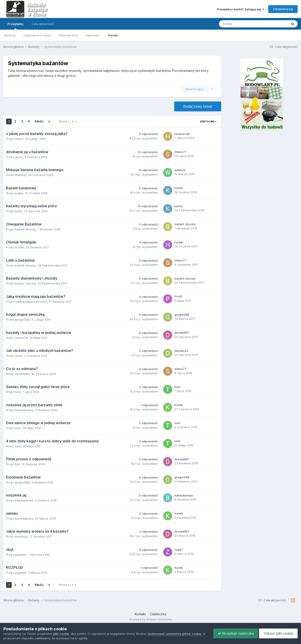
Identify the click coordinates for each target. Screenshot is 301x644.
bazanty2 (21, 536)
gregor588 (22, 320)
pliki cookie (61, 634)
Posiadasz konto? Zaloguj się (241, 9)
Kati (17, 464)
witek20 (180, 170)
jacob (19, 157)
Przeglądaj (15, 26)
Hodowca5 (182, 134)
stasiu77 (180, 152)
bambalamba (24, 410)
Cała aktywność (43, 24)
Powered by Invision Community (151, 619)
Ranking (10, 35)
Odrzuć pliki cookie (278, 633)
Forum (113, 35)
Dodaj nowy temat (198, 106)
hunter (19, 247)
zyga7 (179, 549)
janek (19, 356)
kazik (18, 211)
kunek (179, 405)
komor (179, 188)
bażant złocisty (25, 229)
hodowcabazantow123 (31, 302)
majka (19, 193)
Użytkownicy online (37, 35)
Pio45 (178, 296)
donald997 (182, 333)
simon (19, 139)
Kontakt (140, 614)
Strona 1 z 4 (67, 121)
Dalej (39, 121)
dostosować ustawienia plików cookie (174, 634)
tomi (18, 392)
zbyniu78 (21, 338)
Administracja (68, 35)
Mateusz (21, 175)
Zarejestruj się (283, 9)
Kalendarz (93, 35)
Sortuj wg (208, 121)
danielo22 (181, 351)
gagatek (21, 555)
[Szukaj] (243, 24)
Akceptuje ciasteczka (235, 633)
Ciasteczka (158, 614)
